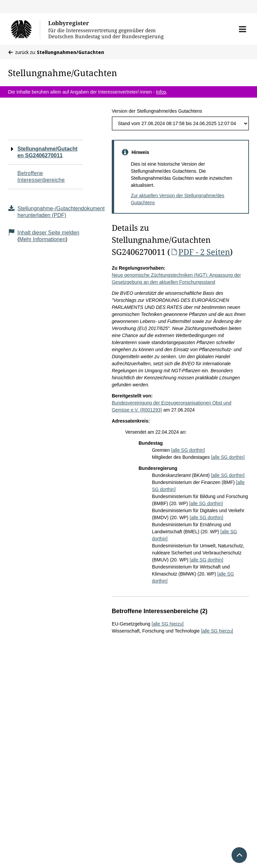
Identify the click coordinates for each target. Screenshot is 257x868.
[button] (242, 29)
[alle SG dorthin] (188, 450)
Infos (161, 92)
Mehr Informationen (42, 239)
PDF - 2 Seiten (200, 252)
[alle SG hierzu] (168, 624)
